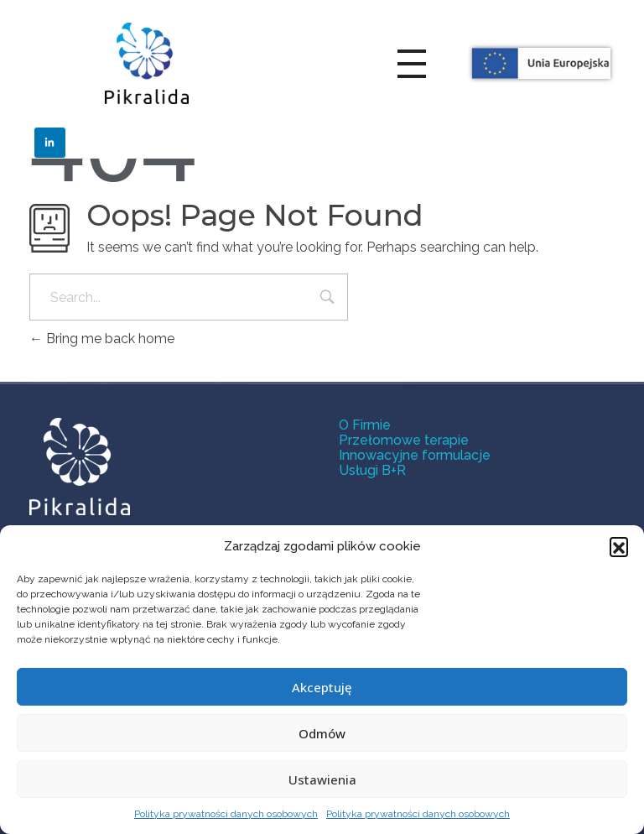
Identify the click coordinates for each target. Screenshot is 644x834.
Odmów (322, 733)
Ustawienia (322, 779)
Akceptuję (322, 687)
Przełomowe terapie (404, 440)
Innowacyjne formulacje (415, 455)
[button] (619, 546)
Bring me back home (102, 339)
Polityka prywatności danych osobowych (226, 814)
